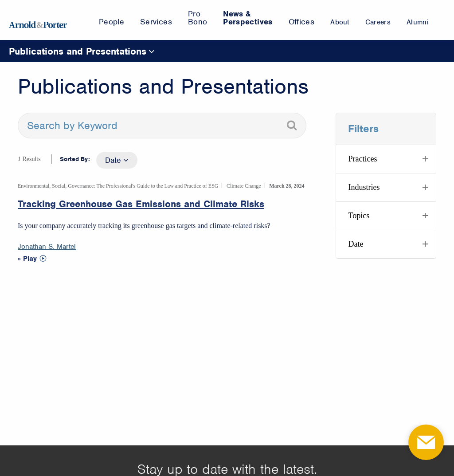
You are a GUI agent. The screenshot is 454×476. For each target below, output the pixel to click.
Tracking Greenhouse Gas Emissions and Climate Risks (141, 204)
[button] (386, 159)
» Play (27, 259)
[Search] (292, 126)
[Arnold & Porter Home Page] (38, 20)
